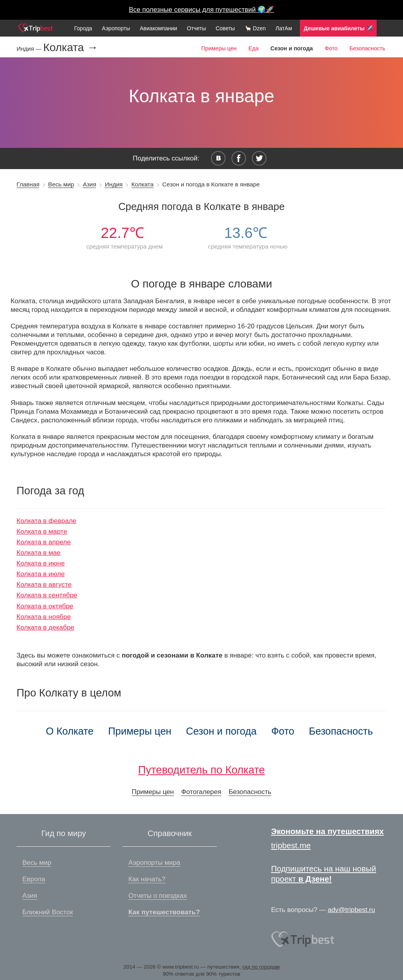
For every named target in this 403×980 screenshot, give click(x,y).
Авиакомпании (158, 28)
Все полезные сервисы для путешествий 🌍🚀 (202, 10)
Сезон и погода (222, 731)
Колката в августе (44, 585)
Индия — (30, 49)
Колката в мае (39, 553)
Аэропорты (116, 28)
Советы (225, 28)
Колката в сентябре (47, 595)
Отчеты (196, 28)
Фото (331, 48)
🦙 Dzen (255, 28)
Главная (28, 184)
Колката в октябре (45, 606)
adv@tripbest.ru (351, 910)
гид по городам (261, 967)
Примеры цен (219, 48)
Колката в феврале (46, 521)
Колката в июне (41, 563)
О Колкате (69, 731)
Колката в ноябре (44, 617)
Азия (89, 184)
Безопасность (367, 48)
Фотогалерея (201, 792)
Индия (114, 184)
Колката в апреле (44, 542)
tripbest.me (291, 846)
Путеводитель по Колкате (201, 770)
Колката (143, 184)
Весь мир (61, 184)
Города (83, 28)
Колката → (71, 48)
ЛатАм (284, 28)
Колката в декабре (45, 627)
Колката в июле (41, 574)
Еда (253, 48)
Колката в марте (42, 531)
